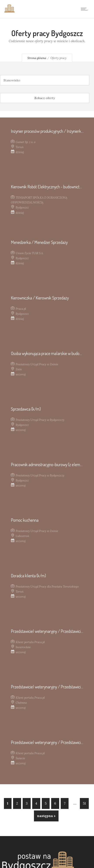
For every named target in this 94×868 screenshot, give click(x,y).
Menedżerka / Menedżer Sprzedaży (39, 242)
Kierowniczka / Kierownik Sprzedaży (40, 298)
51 (84, 803)
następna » (46, 816)
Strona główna (37, 58)
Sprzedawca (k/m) (26, 409)
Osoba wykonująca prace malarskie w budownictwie (52, 353)
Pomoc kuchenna (25, 520)
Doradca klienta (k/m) (28, 576)
